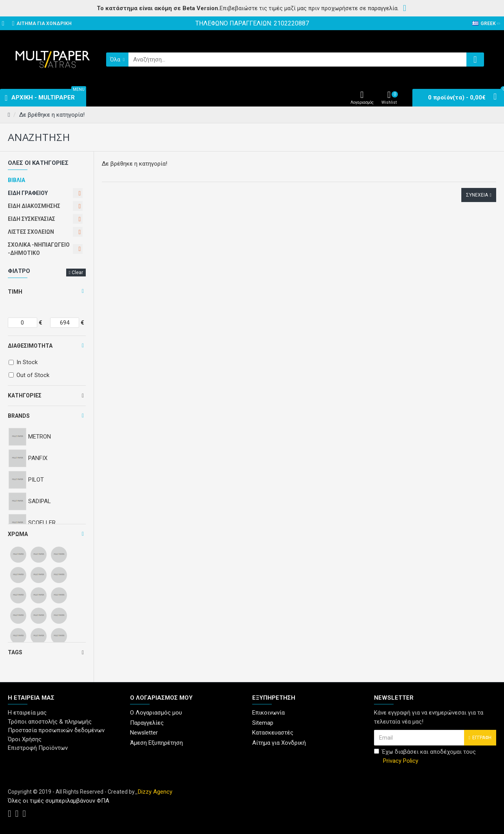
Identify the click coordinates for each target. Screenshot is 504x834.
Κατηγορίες (25, 395)
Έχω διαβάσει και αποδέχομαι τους (425, 757)
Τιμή (15, 292)
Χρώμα (18, 534)
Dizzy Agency (155, 792)
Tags (15, 652)
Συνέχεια (477, 195)
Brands (19, 416)
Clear (77, 273)
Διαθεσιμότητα (30, 346)
